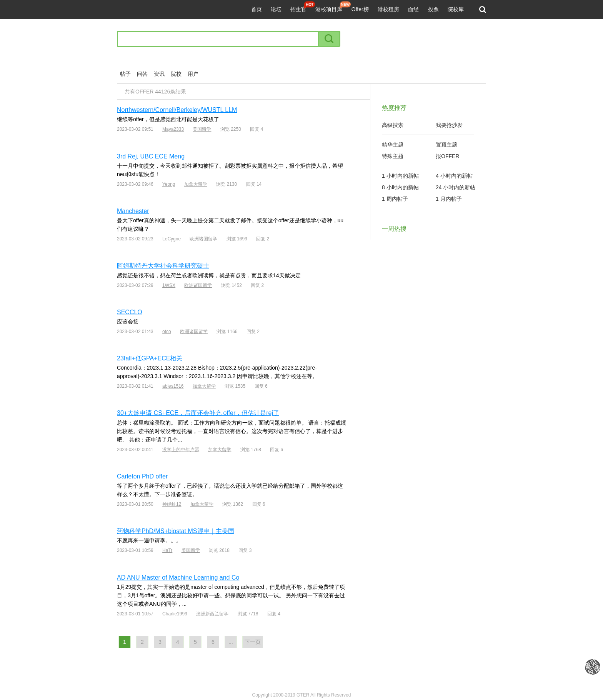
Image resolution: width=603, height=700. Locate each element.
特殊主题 (393, 156)
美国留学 (202, 129)
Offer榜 (360, 9)
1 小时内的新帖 (400, 176)
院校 (176, 74)
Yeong (169, 184)
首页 (257, 9)
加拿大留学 (196, 184)
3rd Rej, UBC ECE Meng (151, 156)
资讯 (159, 74)
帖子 (125, 74)
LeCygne (172, 239)
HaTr (167, 550)
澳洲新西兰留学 (212, 614)
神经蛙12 (172, 504)
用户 (193, 74)
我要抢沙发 (449, 125)
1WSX (169, 285)
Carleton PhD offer (142, 476)
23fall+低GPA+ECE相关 (150, 358)
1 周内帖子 (395, 199)
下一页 (253, 642)
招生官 (298, 9)
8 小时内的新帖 (400, 187)
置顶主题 (446, 145)
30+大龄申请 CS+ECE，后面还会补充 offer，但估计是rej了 (198, 413)
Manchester (133, 211)
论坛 (276, 9)
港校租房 (388, 9)
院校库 (456, 9)
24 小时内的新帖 (456, 187)
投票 (433, 9)
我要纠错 (593, 667)
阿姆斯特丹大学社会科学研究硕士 (163, 266)
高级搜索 (393, 125)
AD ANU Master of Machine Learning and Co (178, 577)
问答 (142, 74)
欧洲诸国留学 (203, 239)
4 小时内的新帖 (454, 176)
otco (167, 332)
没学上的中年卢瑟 (181, 450)
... (231, 642)
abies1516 (173, 386)
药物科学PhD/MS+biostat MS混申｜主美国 (176, 531)
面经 (413, 9)
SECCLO (130, 312)
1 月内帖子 (449, 199)
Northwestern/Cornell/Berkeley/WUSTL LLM (177, 110)
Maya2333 (173, 129)
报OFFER (447, 156)
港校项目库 (329, 9)
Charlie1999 (175, 614)
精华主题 (393, 145)
